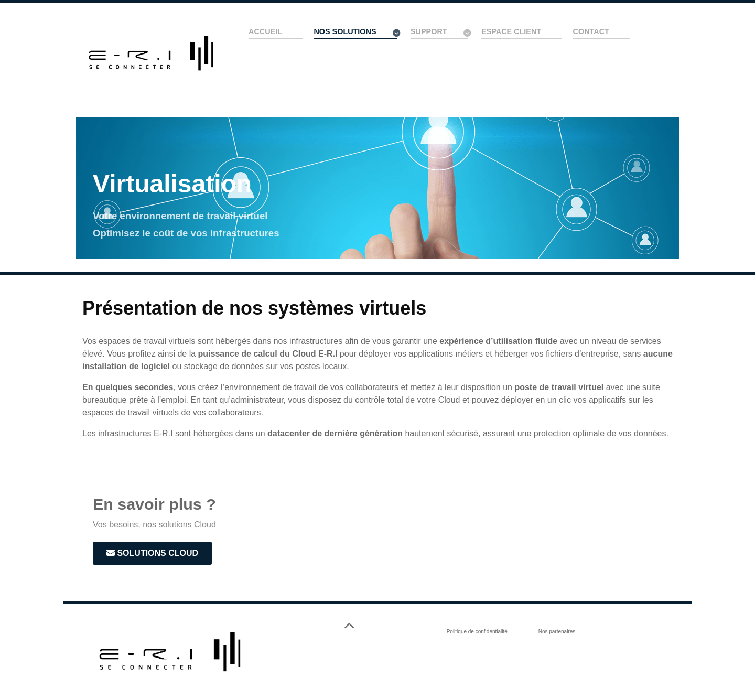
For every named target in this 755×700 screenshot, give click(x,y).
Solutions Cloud (152, 553)
